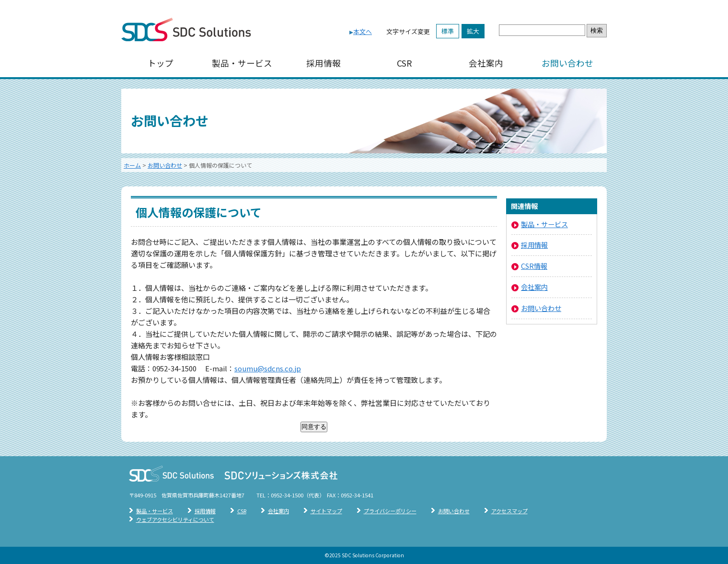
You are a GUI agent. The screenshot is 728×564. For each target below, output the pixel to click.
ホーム (132, 165)
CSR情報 (534, 266)
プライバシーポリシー (390, 511)
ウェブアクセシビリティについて (175, 519)
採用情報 (324, 63)
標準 (448, 31)
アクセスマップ (509, 511)
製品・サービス (242, 63)
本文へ (363, 31)
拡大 (473, 31)
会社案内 (486, 63)
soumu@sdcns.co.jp (268, 368)
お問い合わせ (567, 63)
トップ (161, 63)
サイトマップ (326, 511)
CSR (404, 63)
